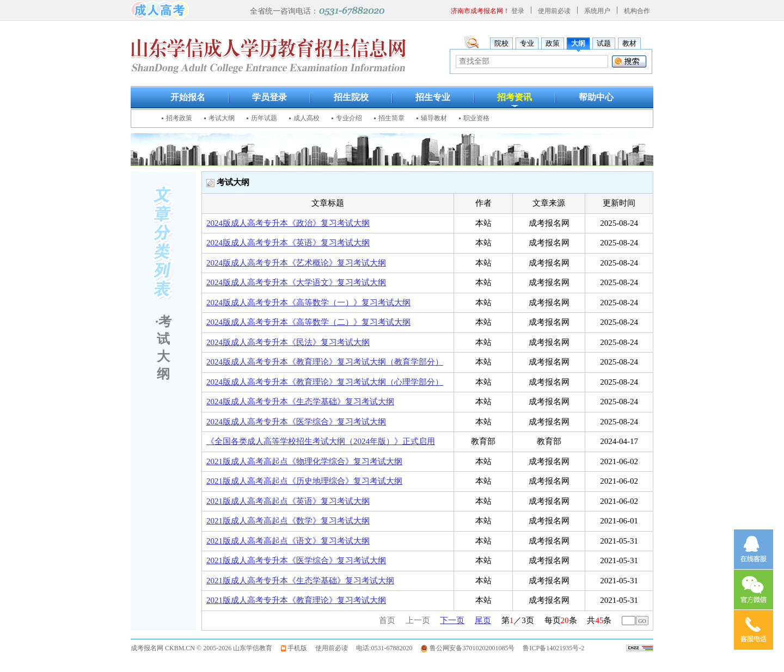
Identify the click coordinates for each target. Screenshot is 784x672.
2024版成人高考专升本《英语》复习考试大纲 (288, 243)
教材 (629, 43)
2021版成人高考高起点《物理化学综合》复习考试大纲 (304, 461)
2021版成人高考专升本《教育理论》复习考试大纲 (296, 600)
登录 (518, 11)
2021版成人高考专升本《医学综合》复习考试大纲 (296, 560)
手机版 (297, 648)
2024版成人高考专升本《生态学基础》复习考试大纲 (300, 402)
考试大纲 (222, 118)
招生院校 (351, 97)
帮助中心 (596, 97)
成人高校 (307, 118)
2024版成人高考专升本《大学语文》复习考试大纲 (296, 282)
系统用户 (597, 11)
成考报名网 (147, 648)
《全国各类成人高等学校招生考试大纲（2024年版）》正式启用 (321, 441)
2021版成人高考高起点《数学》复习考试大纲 (288, 521)
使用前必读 (554, 11)
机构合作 (637, 11)
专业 (527, 43)
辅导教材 (434, 118)
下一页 (452, 620)
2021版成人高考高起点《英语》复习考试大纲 (288, 501)
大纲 (578, 43)
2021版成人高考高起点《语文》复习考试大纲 (288, 541)
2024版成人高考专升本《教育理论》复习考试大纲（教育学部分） (325, 362)
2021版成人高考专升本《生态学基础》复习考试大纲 (300, 581)
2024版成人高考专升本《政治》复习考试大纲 (288, 223)
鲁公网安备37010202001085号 (472, 648)
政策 (553, 43)
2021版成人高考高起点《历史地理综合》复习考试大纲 (304, 481)
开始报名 (188, 97)
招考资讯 (514, 97)
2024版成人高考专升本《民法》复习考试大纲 (288, 342)
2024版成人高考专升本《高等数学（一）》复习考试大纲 (308, 303)
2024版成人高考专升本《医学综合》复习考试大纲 (296, 422)
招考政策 (179, 118)
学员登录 (269, 97)
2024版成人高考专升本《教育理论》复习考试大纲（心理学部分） (325, 382)
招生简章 (391, 118)
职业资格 (476, 118)
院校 (501, 43)
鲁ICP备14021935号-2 (553, 648)
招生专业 (433, 97)
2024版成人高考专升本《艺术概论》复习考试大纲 (296, 263)
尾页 (483, 620)
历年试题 (264, 118)
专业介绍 (349, 118)
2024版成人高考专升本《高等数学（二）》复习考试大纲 (308, 322)
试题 (604, 43)
